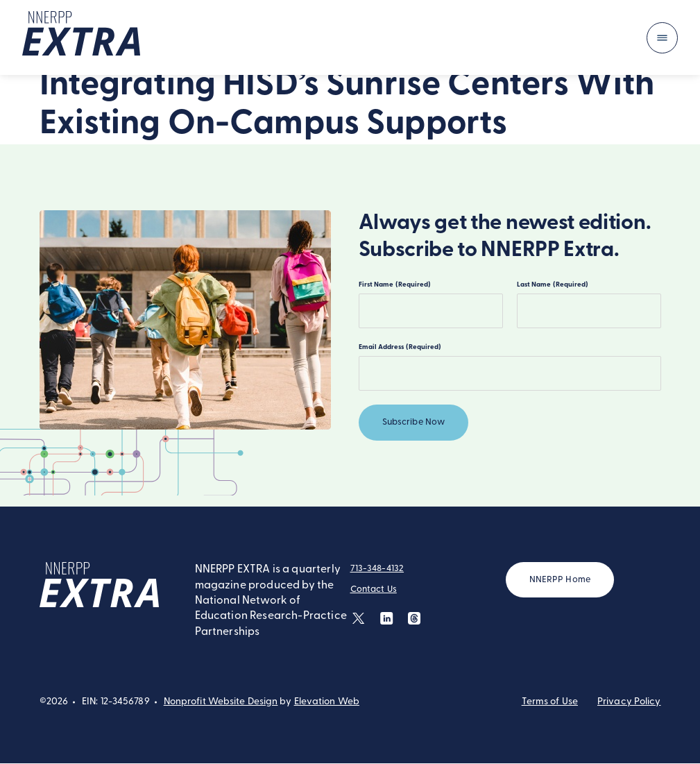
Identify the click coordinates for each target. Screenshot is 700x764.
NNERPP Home (560, 580)
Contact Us (374, 590)
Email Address (400, 347)
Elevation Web (327, 703)
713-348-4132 (377, 569)
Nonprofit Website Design (221, 703)
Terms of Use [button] (550, 703)
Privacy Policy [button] (629, 703)
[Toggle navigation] (662, 38)
